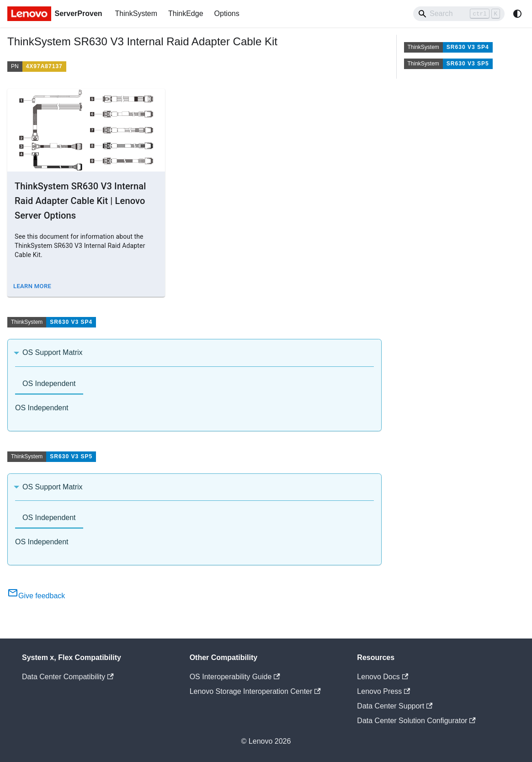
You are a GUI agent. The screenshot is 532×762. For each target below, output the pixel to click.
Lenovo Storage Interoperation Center (255, 691)
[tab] (49, 384)
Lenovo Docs (383, 677)
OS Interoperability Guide (235, 677)
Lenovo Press (383, 691)
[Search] (459, 14)
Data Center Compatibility (68, 677)
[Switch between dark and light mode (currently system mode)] (517, 14)
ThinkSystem (136, 13)
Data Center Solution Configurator (416, 721)
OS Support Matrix (53, 352)
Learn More (32, 286)
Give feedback (36, 596)
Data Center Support (395, 706)
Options (227, 13)
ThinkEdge (186, 13)
